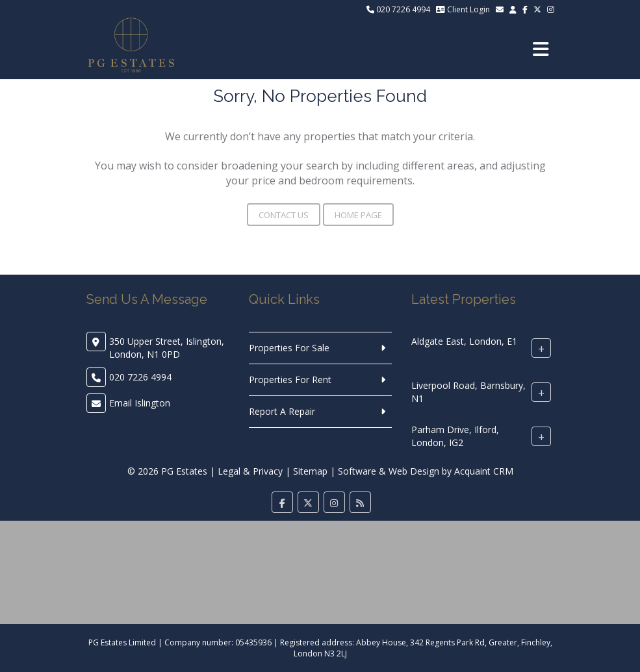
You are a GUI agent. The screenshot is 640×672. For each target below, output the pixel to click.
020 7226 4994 (398, 9)
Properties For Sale (289, 348)
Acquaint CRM (484, 471)
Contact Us (284, 215)
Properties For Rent (290, 380)
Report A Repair (282, 411)
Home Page (358, 215)
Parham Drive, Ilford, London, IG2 (455, 436)
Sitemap (310, 471)
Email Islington (140, 403)
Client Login (463, 9)
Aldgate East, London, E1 (464, 341)
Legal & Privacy (250, 471)
